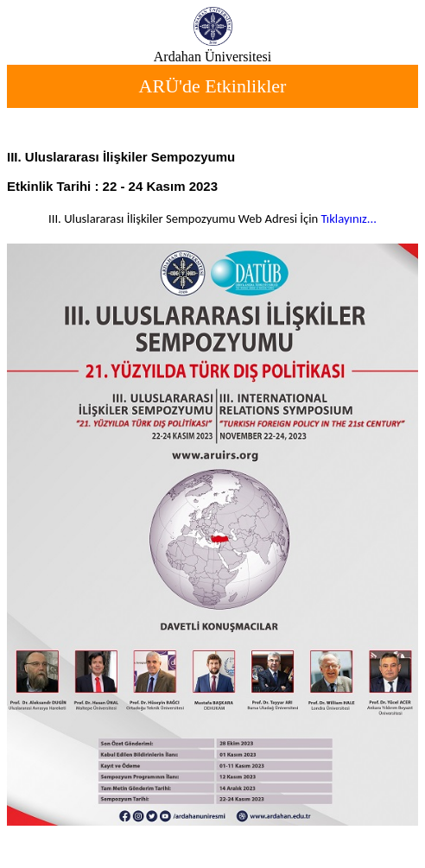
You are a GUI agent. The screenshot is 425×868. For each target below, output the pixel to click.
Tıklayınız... (349, 219)
